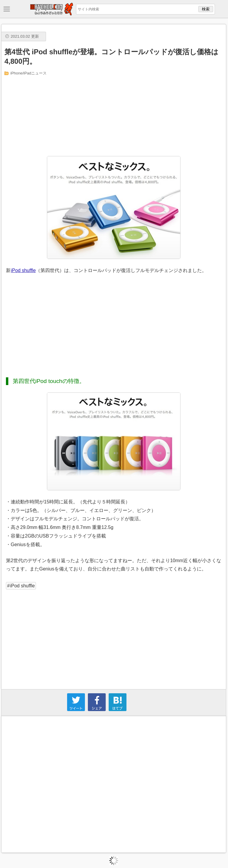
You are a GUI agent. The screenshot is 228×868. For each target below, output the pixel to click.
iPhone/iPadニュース (28, 73)
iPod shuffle (23, 270)
